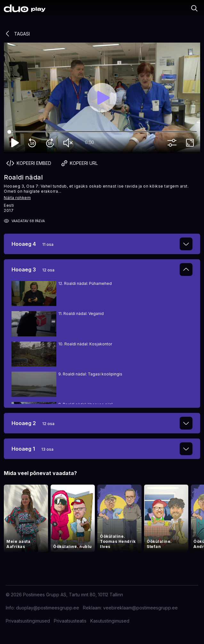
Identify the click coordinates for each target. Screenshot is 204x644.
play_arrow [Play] (15, 143)
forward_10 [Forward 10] (51, 143)
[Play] (102, 98)
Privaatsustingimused (28, 621)
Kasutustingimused (110, 621)
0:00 (89, 142)
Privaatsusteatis (70, 621)
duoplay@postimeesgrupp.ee (48, 608)
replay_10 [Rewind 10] (33, 143)
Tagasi (17, 34)
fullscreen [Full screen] (191, 143)
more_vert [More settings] (173, 143)
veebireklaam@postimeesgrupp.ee (140, 608)
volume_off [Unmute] (69, 143)
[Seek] (102, 132)
